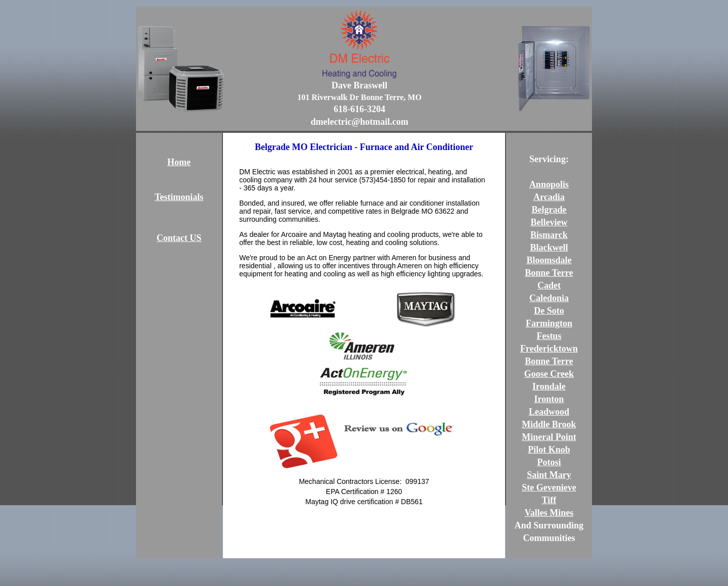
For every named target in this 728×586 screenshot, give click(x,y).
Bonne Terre (549, 273)
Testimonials (179, 197)
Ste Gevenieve (549, 487)
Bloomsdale (549, 260)
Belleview (549, 222)
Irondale (549, 386)
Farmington (549, 323)
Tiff (549, 500)
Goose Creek (549, 374)
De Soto (549, 311)
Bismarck (549, 235)
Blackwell (549, 248)
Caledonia (549, 298)
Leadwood (549, 412)
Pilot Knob (549, 450)
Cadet (549, 285)
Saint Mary (549, 475)
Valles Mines (549, 513)
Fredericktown (549, 349)
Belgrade (549, 210)
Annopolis (549, 184)
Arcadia (549, 197)
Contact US (179, 238)
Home (179, 162)
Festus (549, 336)
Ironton (549, 399)
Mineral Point (549, 437)
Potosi (549, 462)
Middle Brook (549, 424)
